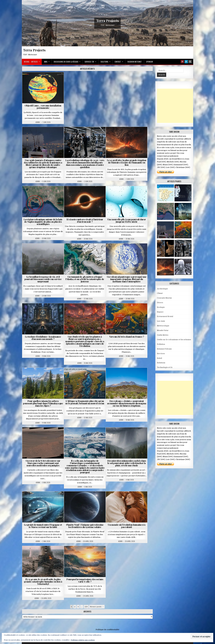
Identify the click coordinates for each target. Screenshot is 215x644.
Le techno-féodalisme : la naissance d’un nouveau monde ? (43, 338)
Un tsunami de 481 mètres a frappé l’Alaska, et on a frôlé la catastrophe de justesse (85, 279)
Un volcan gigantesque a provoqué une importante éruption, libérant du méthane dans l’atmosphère (127, 279)
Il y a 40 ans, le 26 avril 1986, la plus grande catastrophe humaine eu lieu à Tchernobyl (43, 582)
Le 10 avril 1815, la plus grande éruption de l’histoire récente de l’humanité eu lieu (127, 162)
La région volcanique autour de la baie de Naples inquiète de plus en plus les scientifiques (43, 222)
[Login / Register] (186, 62)
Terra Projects (108, 21)
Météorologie (163, 326)
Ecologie (161, 307)
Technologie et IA (165, 367)
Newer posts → (97, 607)
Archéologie (162, 289)
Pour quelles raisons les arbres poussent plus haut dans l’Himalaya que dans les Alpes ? (43, 403)
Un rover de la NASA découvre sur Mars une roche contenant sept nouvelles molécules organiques (43, 463)
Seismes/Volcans (164, 349)
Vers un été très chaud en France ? (127, 337)
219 (86, 607)
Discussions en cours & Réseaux (66, 62)
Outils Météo (163, 335)
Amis (46, 62)
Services (161, 354)
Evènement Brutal (165, 316)
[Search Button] (190, 62)
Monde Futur (163, 330)
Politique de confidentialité (107, 630)
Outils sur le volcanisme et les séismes (174, 340)
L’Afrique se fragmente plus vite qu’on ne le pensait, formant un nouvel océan (85, 402)
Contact (118, 62)
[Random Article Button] (182, 62)
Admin (38, 122)
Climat (160, 293)
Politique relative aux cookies (83, 640)
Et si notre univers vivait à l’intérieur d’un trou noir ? (85, 220)
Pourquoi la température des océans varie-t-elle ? (85, 580)
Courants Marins (164, 298)
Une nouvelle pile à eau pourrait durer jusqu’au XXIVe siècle (127, 220)
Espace (160, 312)
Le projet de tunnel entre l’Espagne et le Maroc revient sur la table (43, 526)
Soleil (159, 358)
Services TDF (89, 62)
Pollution (161, 344)
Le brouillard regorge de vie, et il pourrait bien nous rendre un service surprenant (43, 279)
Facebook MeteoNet (135, 62)
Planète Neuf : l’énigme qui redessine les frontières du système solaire (85, 526)
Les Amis (161, 321)
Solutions (104, 62)
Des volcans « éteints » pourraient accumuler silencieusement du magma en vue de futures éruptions (127, 403)
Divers (160, 303)
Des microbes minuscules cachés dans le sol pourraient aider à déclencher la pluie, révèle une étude (127, 463)
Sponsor (150, 62)
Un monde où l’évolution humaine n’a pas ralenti (127, 526)
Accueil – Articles (31, 62)
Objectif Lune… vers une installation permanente (43, 107)
